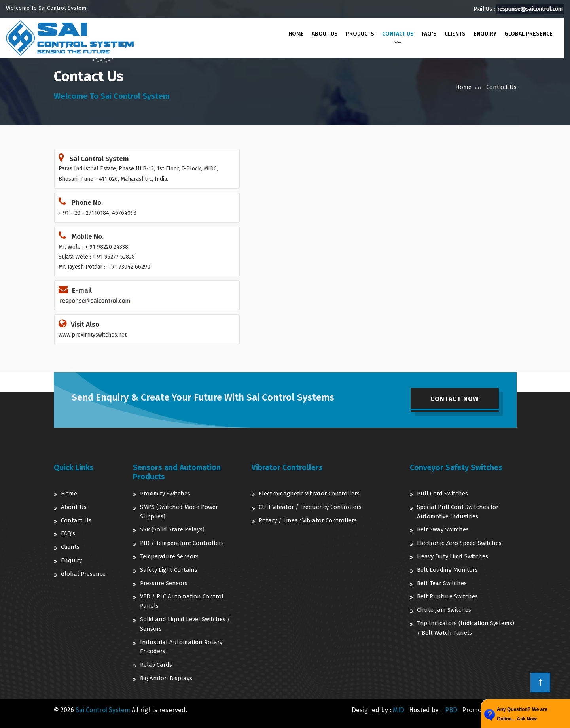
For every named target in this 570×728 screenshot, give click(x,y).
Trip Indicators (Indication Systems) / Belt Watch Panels (466, 628)
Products (360, 34)
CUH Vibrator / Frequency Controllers (310, 507)
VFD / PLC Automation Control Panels (182, 601)
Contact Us (398, 34)
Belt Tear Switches (442, 583)
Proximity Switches (165, 494)
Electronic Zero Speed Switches (459, 543)
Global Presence (528, 34)
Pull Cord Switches (442, 494)
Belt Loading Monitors (447, 570)
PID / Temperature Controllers (182, 543)
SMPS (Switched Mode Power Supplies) (179, 512)
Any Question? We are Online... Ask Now (522, 714)
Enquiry (485, 34)
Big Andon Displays (166, 678)
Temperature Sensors (169, 556)
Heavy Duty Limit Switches (453, 556)
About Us (324, 34)
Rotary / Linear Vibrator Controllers (308, 520)
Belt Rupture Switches (447, 596)
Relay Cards (156, 665)
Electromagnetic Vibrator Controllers (309, 494)
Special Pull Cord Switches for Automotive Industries (458, 512)
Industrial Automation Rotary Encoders (181, 647)
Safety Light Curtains (169, 570)
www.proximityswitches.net (93, 335)
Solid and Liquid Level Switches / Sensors (185, 624)
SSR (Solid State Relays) (172, 529)
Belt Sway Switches (443, 529)
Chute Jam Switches (444, 610)
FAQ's (429, 34)
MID (399, 710)
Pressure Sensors (164, 583)
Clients (455, 34)
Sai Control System (103, 710)
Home (296, 34)
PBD (451, 710)
